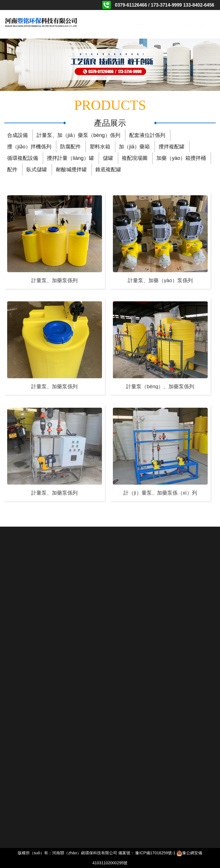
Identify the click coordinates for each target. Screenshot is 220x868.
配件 (12, 170)
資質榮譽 (152, 24)
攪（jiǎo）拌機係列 (29, 147)
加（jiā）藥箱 (134, 147)
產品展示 (119, 24)
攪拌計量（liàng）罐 (70, 158)
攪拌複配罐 (172, 147)
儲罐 (108, 158)
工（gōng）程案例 (136, 24)
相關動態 (169, 24)
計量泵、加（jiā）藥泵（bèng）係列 (78, 135)
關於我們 (103, 24)
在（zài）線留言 (186, 24)
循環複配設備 (23, 158)
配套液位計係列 (147, 135)
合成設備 (17, 135)
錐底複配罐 (108, 170)
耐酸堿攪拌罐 (71, 170)
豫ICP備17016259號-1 (155, 853)
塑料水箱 (100, 147)
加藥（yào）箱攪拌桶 (181, 158)
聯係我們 (202, 24)
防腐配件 (70, 147)
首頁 (87, 24)
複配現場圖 (135, 158)
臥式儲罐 (37, 170)
